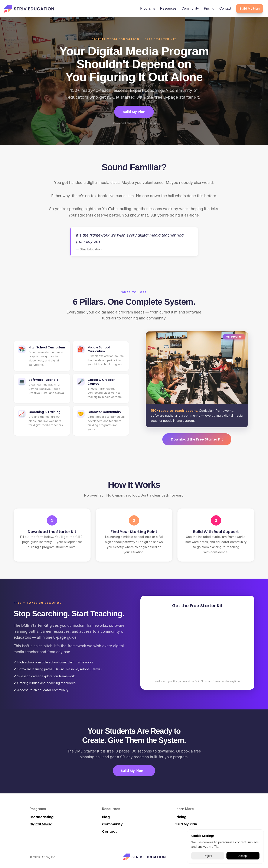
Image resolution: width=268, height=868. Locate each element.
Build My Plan (134, 112)
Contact (225, 8)
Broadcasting (42, 817)
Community (190, 8)
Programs (148, 8)
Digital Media (41, 824)
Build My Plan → (134, 771)
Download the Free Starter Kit (197, 439)
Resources (168, 8)
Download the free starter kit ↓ (134, 123)
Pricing (209, 8)
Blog (106, 817)
